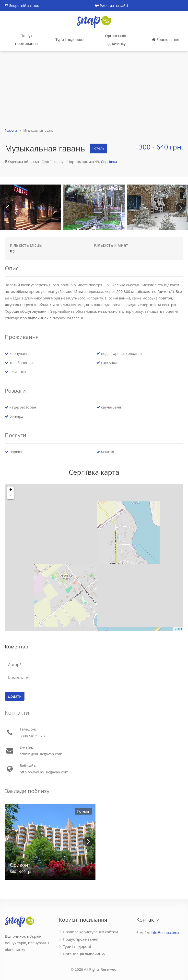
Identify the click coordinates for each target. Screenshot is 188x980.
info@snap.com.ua (167, 932)
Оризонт (20, 865)
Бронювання (166, 39)
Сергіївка (109, 161)
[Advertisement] (94, 90)
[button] (181, 208)
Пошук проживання (26, 39)
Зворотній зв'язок (22, 6)
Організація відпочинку (116, 39)
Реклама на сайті (112, 6)
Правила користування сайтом (90, 932)
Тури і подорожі (69, 39)
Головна (11, 130)
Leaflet (178, 629)
